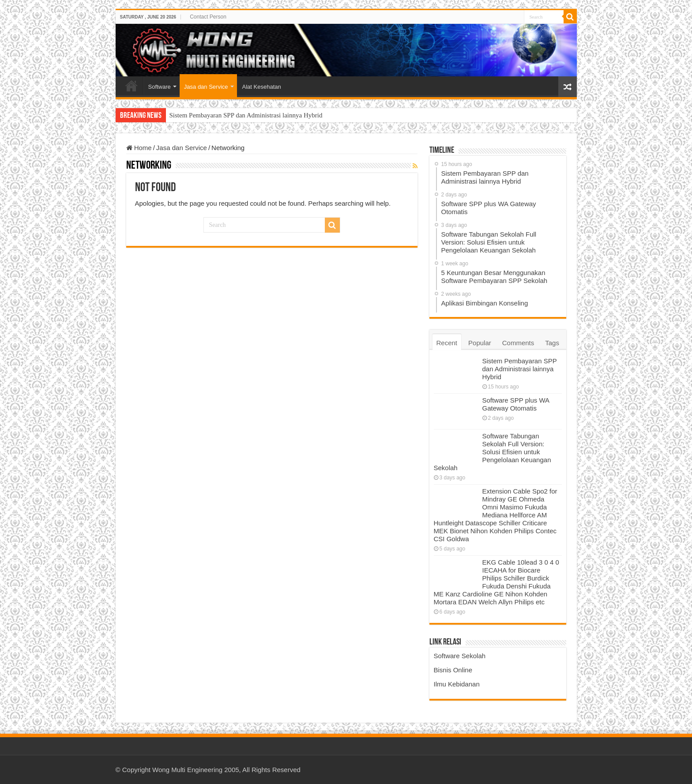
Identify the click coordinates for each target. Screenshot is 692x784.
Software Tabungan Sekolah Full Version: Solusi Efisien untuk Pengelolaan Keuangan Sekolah (493, 452)
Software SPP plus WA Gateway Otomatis (516, 404)
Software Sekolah (460, 656)
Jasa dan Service (206, 87)
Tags (552, 343)
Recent (447, 343)
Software (160, 87)
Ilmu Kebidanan (457, 684)
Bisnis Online (453, 670)
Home (132, 86)
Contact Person (208, 17)
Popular (480, 343)
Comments (518, 343)
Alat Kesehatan (262, 87)
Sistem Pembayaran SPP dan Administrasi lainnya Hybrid (246, 115)
